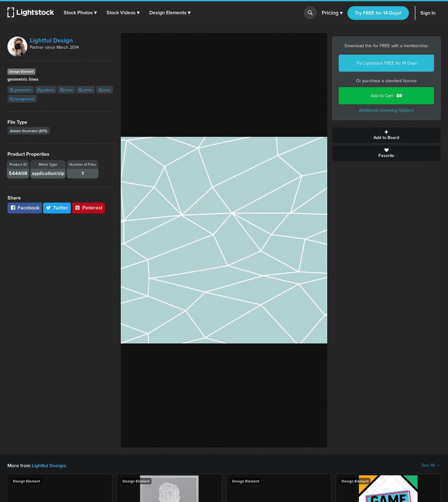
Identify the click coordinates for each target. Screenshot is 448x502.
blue (105, 90)
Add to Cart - (387, 96)
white (86, 90)
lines (66, 90)
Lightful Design (51, 40)
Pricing (332, 13)
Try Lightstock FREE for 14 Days (387, 63)
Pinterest (88, 208)
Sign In (428, 13)
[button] (80, 13)
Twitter (57, 208)
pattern (46, 90)
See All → (431, 465)
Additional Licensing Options (386, 110)
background (22, 99)
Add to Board (386, 135)
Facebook (25, 208)
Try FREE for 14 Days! (378, 13)
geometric (21, 90)
